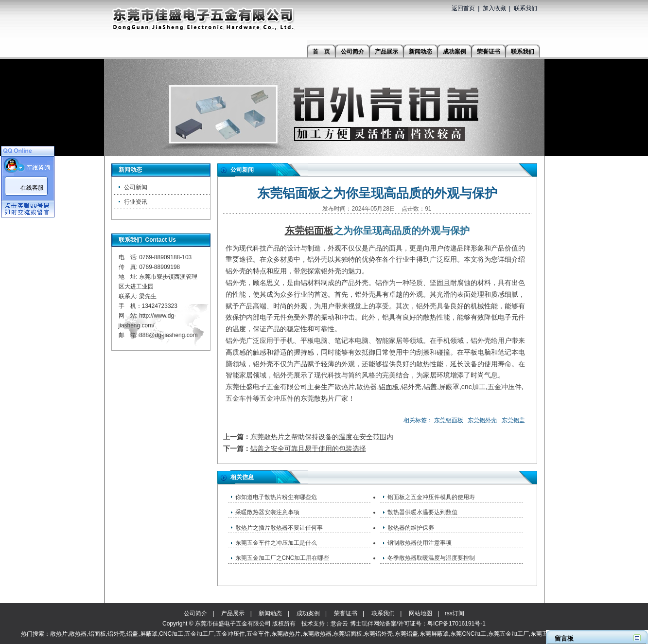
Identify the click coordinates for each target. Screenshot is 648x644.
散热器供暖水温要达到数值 (422, 512)
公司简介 (195, 613)
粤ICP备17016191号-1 (456, 624)
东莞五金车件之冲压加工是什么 (276, 543)
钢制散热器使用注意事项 (420, 543)
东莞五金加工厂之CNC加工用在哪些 (282, 558)
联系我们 (525, 8)
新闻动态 (270, 613)
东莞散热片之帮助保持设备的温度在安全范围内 (322, 437)
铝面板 (389, 387)
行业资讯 (136, 202)
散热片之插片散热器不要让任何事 (279, 528)
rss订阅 (455, 613)
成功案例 (308, 613)
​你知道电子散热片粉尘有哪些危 (276, 497)
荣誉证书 (346, 613)
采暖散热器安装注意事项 (267, 512)
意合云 (339, 624)
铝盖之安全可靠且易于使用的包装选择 (308, 448)
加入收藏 (494, 8)
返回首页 (463, 8)
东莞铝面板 (309, 231)
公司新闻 (136, 187)
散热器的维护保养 (411, 528)
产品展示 (233, 613)
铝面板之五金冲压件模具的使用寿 (431, 497)
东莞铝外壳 (482, 420)
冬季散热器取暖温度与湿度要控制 (431, 558)
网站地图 (420, 613)
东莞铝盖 (513, 420)
